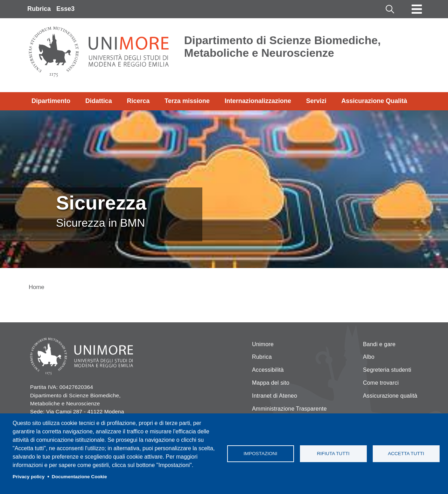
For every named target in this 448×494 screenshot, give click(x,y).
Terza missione (187, 101)
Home (37, 287)
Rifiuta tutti (333, 454)
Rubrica (39, 9)
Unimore (263, 344)
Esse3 (65, 9)
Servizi (316, 101)
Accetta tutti (406, 454)
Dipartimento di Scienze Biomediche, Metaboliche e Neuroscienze (282, 47)
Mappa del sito (271, 383)
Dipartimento (51, 101)
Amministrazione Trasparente (289, 409)
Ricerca (138, 101)
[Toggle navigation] (417, 9)
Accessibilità (268, 370)
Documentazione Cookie (79, 477)
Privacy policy (29, 477)
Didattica (99, 101)
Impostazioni (260, 454)
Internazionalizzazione (258, 101)
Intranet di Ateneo (275, 396)
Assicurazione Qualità (374, 101)
